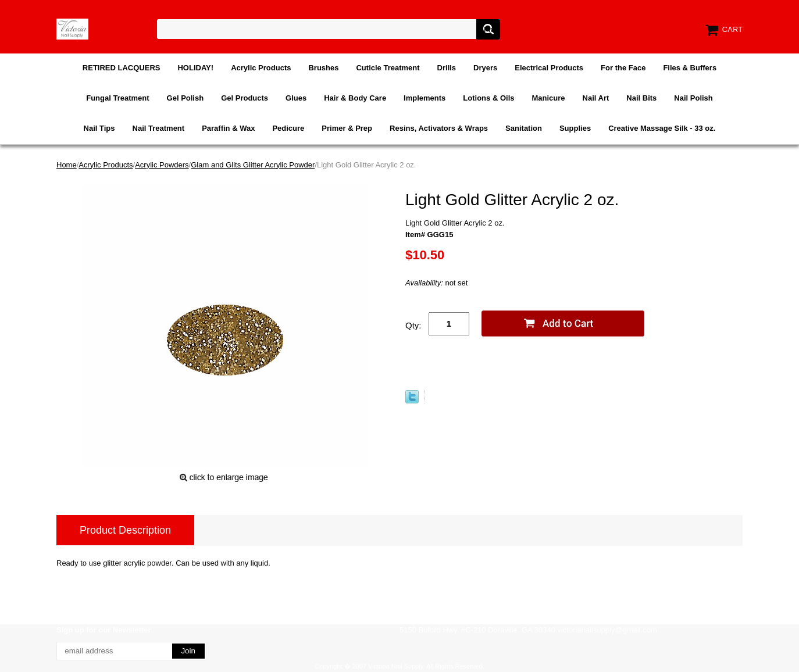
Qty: (413, 325)
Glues (296, 98)
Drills (447, 68)
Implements (425, 98)
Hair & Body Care (355, 98)
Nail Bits (641, 98)
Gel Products (245, 98)
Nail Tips (99, 128)
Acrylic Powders (162, 165)
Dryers (485, 68)
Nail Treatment (159, 128)
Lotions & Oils (488, 98)
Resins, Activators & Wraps (439, 128)
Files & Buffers (690, 68)
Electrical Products (549, 68)
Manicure (548, 98)
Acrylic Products (261, 68)
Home (67, 165)
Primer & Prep (347, 128)
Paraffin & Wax (228, 128)
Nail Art (596, 98)
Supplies (575, 128)
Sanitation (524, 128)
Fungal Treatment (117, 98)
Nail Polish (693, 98)
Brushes (323, 68)
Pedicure (288, 128)
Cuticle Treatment (388, 68)
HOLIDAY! (195, 68)
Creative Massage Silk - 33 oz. (662, 128)
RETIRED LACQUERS (122, 68)
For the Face (623, 68)
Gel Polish (186, 98)
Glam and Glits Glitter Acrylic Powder (253, 165)
